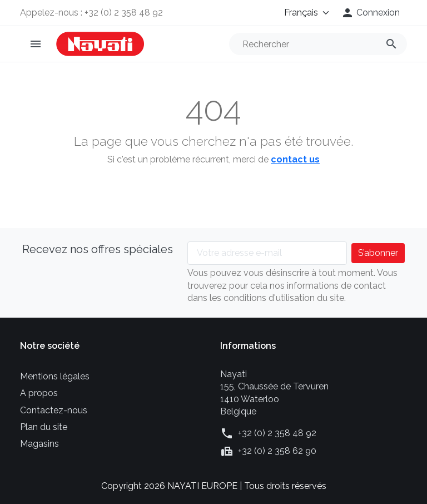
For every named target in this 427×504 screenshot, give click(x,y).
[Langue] (299, 13)
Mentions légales (55, 376)
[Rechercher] (318, 44)
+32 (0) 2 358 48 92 (277, 433)
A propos (39, 393)
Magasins (39, 444)
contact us (295, 159)
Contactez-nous (54, 410)
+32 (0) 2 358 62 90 (277, 451)
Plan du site (44, 427)
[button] (370, 13)
